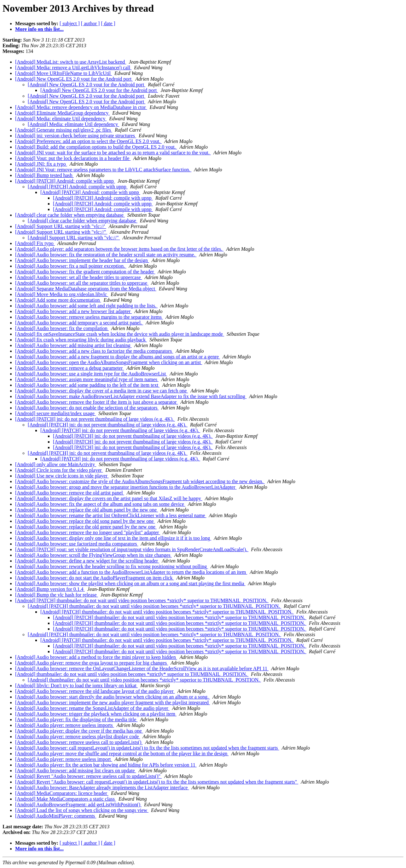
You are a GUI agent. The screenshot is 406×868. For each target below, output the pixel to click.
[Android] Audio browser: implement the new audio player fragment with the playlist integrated (113, 702)
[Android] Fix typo (35, 243)
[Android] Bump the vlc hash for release (57, 595)
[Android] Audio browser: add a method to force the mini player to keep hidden (96, 657)
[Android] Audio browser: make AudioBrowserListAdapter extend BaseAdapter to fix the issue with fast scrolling (131, 396)
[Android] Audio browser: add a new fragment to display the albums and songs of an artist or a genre (118, 357)
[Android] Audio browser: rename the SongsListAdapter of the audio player (92, 708)
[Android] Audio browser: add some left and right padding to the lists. (86, 306)
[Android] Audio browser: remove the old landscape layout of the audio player (95, 691)
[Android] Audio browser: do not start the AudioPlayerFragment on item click (94, 578)
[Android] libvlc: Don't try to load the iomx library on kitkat (76, 685)
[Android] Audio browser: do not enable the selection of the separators (87, 408)
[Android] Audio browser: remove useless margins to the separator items (89, 317)
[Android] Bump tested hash (44, 175)
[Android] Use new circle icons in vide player (62, 476)
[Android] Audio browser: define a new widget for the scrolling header (87, 561)
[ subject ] (70, 23)
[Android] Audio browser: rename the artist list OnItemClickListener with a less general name (111, 515)
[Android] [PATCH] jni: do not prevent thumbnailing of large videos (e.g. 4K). (95, 419)
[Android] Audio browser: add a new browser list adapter (73, 311)
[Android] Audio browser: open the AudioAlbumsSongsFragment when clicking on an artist (109, 362)
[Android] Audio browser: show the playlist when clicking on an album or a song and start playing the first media (130, 583)
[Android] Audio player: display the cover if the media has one (79, 731)
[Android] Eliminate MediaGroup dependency (62, 113)
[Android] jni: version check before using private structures (76, 136)
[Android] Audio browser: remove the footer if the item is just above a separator (96, 402)
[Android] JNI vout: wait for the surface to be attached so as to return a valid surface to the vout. (113, 153)
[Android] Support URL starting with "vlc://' (61, 226)
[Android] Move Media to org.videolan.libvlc (62, 294)
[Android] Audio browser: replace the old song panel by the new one (85, 521)
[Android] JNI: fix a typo (41, 164)
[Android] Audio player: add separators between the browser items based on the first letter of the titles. (119, 249)
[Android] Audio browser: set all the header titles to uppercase (79, 277)
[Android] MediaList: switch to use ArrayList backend (71, 62)
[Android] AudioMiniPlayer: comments (56, 816)
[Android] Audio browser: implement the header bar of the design (82, 260)
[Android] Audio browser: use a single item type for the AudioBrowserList (91, 374)
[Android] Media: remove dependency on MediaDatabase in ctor (81, 107)
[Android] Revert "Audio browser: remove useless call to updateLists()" (88, 776)
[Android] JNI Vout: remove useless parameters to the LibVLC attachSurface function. (103, 170)
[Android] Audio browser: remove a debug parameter (70, 368)
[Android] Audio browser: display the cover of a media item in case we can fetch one (101, 391)
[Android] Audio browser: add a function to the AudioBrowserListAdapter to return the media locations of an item (131, 572)
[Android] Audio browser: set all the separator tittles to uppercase (82, 283)
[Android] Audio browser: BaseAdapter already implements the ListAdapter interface (102, 788)
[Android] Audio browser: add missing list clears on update (76, 771)
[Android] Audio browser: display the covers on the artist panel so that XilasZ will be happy (109, 498)
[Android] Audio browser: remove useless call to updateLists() (79, 742)
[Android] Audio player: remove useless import (64, 759)
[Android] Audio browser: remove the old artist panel (70, 493)
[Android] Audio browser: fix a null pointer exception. (71, 266)
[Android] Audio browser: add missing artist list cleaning (73, 345)
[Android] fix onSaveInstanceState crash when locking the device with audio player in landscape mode (120, 334)
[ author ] (90, 23)
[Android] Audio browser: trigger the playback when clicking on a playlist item (96, 714)
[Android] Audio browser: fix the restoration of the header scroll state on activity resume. (106, 255)
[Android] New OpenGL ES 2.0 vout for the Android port (74, 79)
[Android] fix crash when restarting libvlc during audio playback (81, 340)
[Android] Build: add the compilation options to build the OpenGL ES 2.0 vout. (96, 147)
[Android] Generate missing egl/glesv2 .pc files (64, 130)
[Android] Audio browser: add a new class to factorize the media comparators (94, 351)
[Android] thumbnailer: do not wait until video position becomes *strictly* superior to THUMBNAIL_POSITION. (132, 674)
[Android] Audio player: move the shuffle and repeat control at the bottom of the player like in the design (122, 754)
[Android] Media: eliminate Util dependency (61, 119)
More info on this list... (39, 29)
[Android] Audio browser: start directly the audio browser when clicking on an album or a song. (113, 697)
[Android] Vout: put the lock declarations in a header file (73, 158)
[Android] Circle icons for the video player (59, 470)
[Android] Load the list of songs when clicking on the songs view (82, 810)
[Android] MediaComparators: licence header (62, 793)
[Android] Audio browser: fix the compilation (62, 328)
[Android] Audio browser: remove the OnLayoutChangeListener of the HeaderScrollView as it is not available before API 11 (142, 668)
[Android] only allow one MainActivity (56, 464)
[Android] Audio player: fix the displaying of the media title (76, 720)
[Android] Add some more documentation (58, 300)
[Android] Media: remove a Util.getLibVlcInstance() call (73, 68)
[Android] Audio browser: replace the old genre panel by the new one (86, 527)
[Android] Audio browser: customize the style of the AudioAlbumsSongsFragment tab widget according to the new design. (140, 481)
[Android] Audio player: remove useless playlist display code (78, 737)
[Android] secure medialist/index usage (55, 413)
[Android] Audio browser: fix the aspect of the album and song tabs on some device (100, 504)
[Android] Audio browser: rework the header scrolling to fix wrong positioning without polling (112, 566)
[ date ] (108, 23)
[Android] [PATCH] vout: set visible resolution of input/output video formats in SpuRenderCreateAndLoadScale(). (132, 549)
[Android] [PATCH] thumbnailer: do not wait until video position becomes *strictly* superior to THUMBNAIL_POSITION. (142, 600)
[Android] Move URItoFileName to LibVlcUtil (64, 73)
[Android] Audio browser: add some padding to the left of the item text (87, 385)
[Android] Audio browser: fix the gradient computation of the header (85, 272)
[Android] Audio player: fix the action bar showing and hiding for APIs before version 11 (106, 765)
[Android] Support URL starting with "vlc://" (61, 232)
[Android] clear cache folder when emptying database (70, 215)
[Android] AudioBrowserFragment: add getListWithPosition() (78, 805)
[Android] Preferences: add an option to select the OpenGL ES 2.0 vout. (88, 141)
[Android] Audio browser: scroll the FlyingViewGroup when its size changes (93, 555)
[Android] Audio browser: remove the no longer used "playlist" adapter (88, 532)
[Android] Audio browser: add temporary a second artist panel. (79, 323)
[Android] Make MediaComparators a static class (66, 799)
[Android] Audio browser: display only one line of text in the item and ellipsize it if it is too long (113, 538)
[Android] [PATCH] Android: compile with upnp (65, 181)
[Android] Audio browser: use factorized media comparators (77, 544)
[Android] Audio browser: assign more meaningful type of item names (87, 379)
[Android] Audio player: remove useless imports (65, 725)
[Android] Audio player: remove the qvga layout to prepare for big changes (92, 663)
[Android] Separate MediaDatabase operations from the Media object (86, 289)
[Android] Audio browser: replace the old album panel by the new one (87, 510)
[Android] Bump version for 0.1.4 (50, 589)
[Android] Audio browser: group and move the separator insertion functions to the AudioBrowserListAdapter (126, 487)
